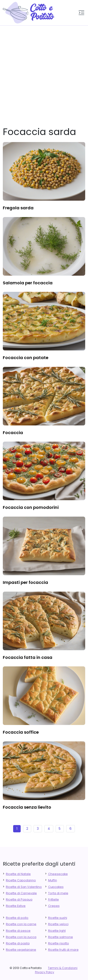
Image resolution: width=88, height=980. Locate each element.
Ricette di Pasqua (19, 899)
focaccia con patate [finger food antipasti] (26, 358)
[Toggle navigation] (81, 13)
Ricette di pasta (18, 943)
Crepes (54, 906)
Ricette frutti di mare (63, 950)
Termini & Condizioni (63, 968)
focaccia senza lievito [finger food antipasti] (27, 807)
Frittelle (54, 899)
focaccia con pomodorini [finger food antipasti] (31, 507)
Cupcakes (56, 887)
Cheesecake (58, 874)
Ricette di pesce (18, 931)
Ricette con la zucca (21, 937)
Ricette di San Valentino (24, 887)
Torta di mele (58, 893)
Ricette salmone (61, 937)
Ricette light (57, 931)
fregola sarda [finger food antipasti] (18, 208)
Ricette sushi (58, 918)
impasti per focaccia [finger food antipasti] (25, 582)
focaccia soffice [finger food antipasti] (21, 732)
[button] (81, 13)
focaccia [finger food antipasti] (13, 433)
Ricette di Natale (18, 874)
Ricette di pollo (17, 918)
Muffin (53, 880)
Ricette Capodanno (21, 880)
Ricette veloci (58, 924)
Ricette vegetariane (21, 950)
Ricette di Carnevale (21, 893)
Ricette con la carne (21, 924)
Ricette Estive (16, 906)
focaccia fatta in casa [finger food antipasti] (28, 657)
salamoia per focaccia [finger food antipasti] (28, 283)
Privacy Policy (45, 972)
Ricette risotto (59, 943)
